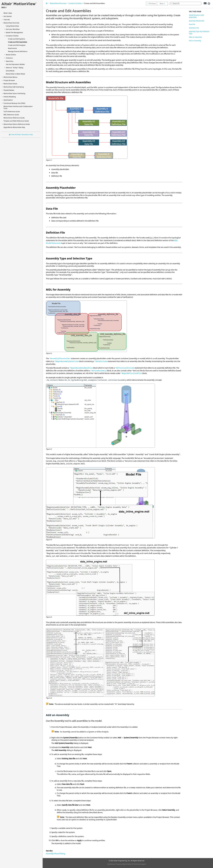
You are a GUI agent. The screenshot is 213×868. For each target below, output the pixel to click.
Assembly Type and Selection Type (199, 32)
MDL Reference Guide (11, 115)
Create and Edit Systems (17, 39)
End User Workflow (13, 29)
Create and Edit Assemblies (18, 42)
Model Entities (11, 55)
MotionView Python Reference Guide (17, 124)
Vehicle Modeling (10, 97)
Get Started (8, 16)
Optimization (8, 100)
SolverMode (10, 71)
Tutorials (7, 20)
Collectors (9, 58)
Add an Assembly (195, 41)
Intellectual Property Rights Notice (120, 864)
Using (12, 26)
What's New (8, 13)
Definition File (194, 28)
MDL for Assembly (195, 37)
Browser (9, 80)
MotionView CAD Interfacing (14, 87)
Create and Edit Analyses (17, 45)
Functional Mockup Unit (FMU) (14, 103)
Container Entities (12, 36)
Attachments (12, 48)
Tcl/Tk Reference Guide (12, 111)
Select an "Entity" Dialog (15, 68)
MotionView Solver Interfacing (14, 93)
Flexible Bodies (9, 90)
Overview (11, 23)
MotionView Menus (10, 77)
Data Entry (10, 61)
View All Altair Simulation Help (22, 134)
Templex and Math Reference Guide (16, 121)
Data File (192, 24)
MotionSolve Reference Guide (14, 118)
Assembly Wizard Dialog (56, 854)
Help (14, 127)
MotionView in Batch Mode (15, 74)
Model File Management (14, 32)
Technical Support (140, 864)
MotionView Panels (10, 84)
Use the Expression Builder (15, 64)
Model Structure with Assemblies (196, 16)
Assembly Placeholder (197, 21)
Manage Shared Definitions (18, 51)
